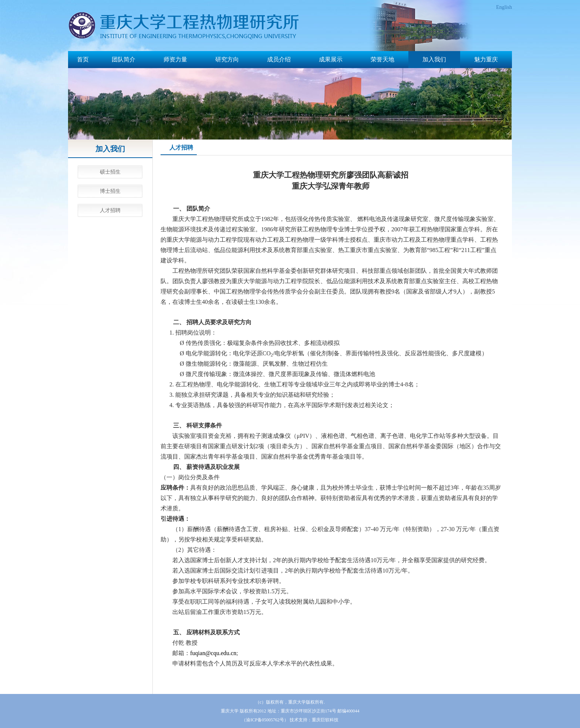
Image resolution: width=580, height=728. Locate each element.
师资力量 (175, 59)
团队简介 (124, 59)
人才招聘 (110, 210)
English (504, 7)
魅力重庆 (486, 59)
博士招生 (110, 191)
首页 (83, 59)
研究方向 (227, 59)
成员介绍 (279, 59)
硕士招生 (110, 172)
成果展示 (331, 59)
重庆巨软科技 (325, 720)
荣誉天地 (382, 59)
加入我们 (434, 59)
